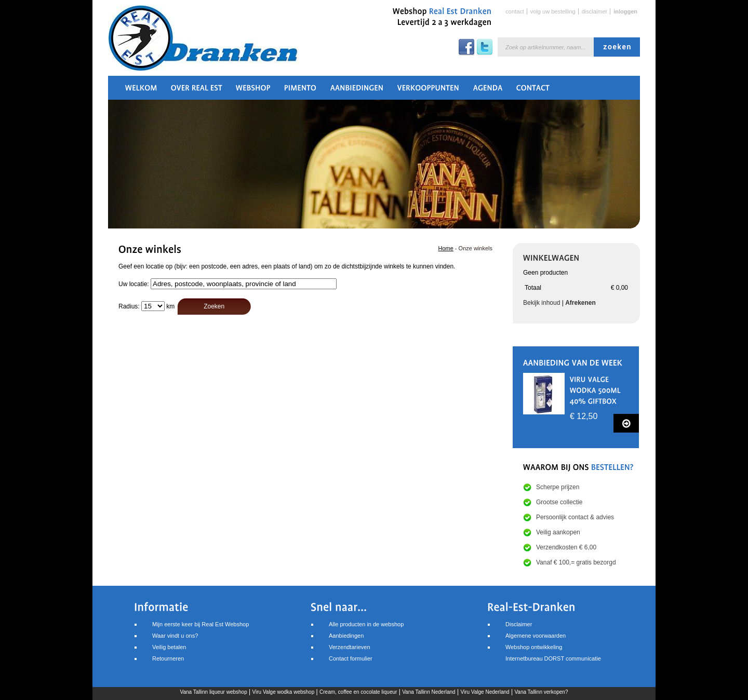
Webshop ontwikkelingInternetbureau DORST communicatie (553, 653)
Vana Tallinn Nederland (429, 692)
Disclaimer (595, 11)
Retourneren (168, 658)
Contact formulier (351, 658)
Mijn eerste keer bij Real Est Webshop (201, 624)
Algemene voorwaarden (536, 636)
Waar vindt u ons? (175, 636)
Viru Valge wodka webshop (284, 692)
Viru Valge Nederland (485, 692)
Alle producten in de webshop (366, 624)
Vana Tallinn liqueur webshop (214, 692)
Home (445, 248)
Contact (515, 11)
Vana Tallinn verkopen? (541, 692)
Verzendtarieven (350, 647)
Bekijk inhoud (542, 303)
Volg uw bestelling (553, 11)
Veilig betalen (169, 647)
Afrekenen (580, 303)
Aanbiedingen (346, 636)
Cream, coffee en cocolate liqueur (358, 692)
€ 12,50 (584, 416)
